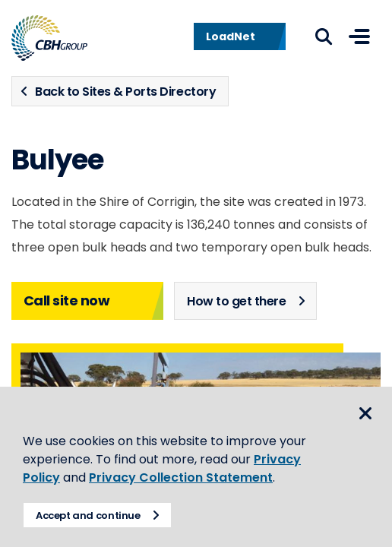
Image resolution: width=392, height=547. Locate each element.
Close (365, 413)
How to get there (236, 301)
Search (324, 36)
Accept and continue (88, 515)
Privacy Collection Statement (181, 477)
